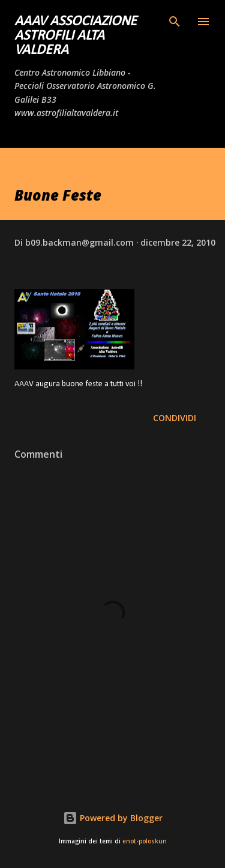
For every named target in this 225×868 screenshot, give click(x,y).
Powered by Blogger (113, 818)
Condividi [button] (175, 418)
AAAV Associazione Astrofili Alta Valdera (76, 36)
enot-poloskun (145, 841)
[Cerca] (175, 22)
